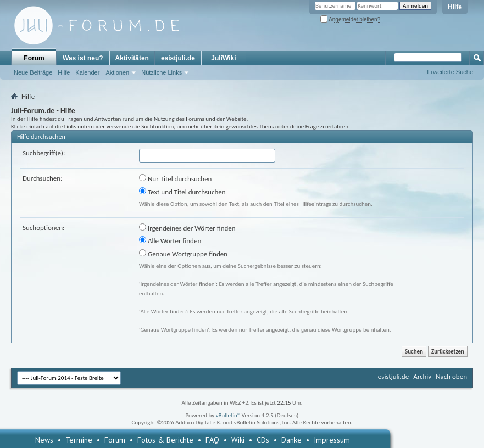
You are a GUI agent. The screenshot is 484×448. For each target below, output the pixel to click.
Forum (34, 58)
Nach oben (451, 376)
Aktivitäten (132, 58)
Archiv (422, 376)
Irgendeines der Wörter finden (187, 228)
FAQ (212, 440)
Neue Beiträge (33, 72)
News (44, 440)
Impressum (332, 440)
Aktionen (117, 72)
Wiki (238, 440)
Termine (79, 440)
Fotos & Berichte (165, 440)
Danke (291, 440)
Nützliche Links (162, 72)
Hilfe (455, 7)
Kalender (87, 72)
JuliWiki (223, 58)
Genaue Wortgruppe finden (183, 254)
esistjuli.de (178, 58)
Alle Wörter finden (170, 240)
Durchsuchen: (43, 178)
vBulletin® (228, 415)
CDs (263, 440)
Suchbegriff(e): (44, 153)
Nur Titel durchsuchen (175, 178)
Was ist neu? (83, 58)
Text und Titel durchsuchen (182, 192)
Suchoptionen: (43, 228)
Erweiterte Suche (450, 72)
